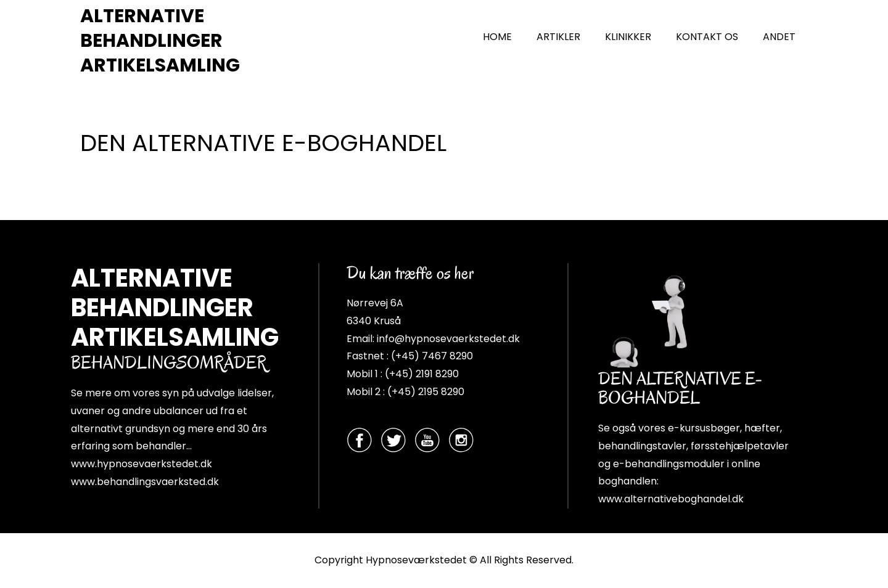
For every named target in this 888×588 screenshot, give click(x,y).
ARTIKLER (558, 37)
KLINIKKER (628, 37)
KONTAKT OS (707, 37)
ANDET (779, 37)
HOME (497, 37)
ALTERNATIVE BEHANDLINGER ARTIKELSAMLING (160, 41)
